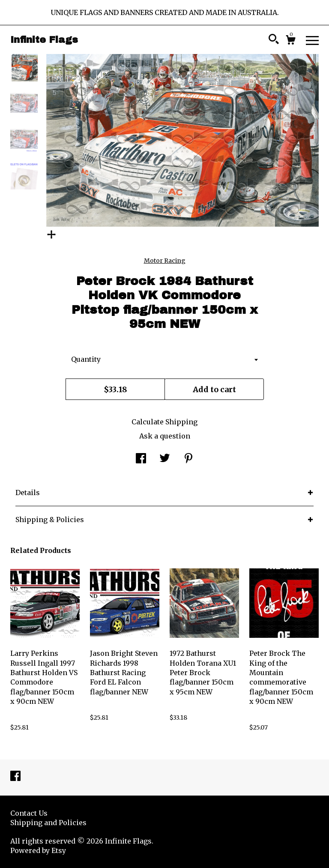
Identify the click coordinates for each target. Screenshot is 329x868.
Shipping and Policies (48, 823)
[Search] (274, 40)
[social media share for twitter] (165, 459)
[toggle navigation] (312, 40)
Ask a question (165, 436)
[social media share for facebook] (141, 459)
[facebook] (15, 777)
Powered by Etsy (38, 850)
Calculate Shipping (164, 422)
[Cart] (290, 41)
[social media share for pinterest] (188, 459)
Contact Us (29, 813)
